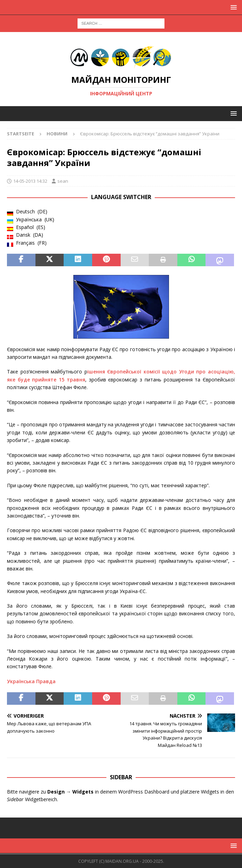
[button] (232, 7)
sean (63, 181)
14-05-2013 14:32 (30, 181)
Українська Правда (31, 681)
